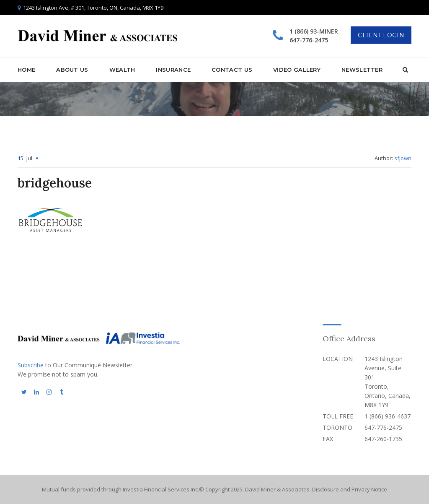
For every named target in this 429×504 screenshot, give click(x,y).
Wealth (122, 70)
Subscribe (31, 365)
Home (26, 70)
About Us (72, 70)
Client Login (381, 35)
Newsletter (362, 70)
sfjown (403, 158)
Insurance (173, 70)
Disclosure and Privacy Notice (350, 489)
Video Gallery (297, 70)
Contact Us (232, 70)
